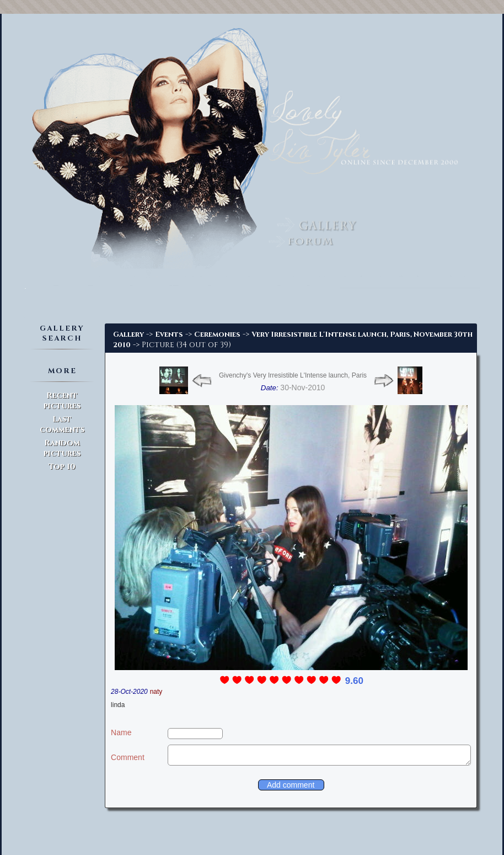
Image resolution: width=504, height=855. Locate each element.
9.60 (354, 681)
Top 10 (62, 467)
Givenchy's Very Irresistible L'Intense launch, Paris (293, 375)
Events (169, 334)
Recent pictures (62, 401)
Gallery (128, 334)
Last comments (62, 424)
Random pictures (62, 448)
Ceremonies (217, 334)
